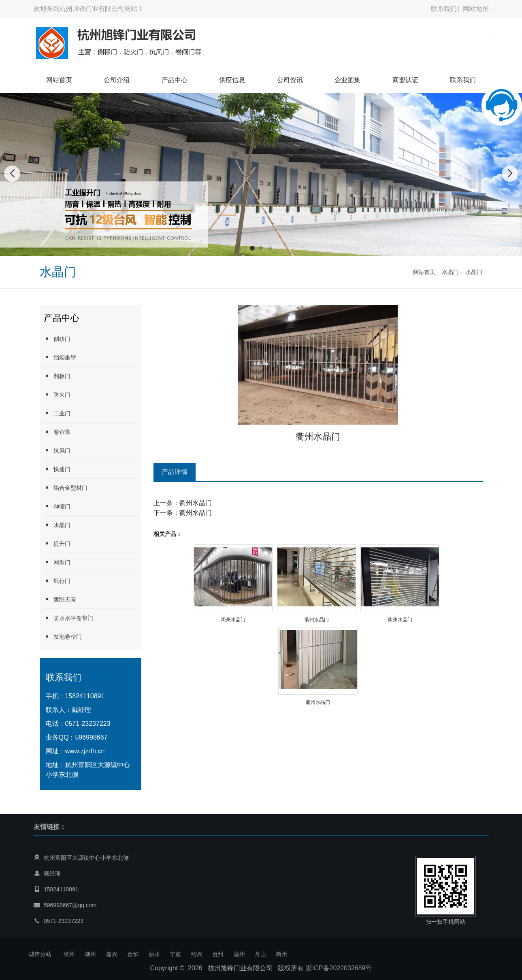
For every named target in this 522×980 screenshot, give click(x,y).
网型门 (57, 562)
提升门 (57, 543)
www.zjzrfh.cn (85, 751)
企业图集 (347, 80)
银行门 (57, 581)
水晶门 (450, 272)
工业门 (57, 413)
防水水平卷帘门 (68, 618)
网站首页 (59, 80)
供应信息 (232, 80)
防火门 (57, 394)
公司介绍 (117, 80)
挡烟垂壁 (60, 357)
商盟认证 (405, 80)
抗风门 (57, 450)
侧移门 (57, 339)
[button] (252, 248)
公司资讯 (290, 80)
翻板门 (57, 376)
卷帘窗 (57, 432)
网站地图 (476, 9)
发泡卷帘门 (63, 637)
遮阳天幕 (60, 599)
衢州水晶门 (196, 503)
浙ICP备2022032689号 (339, 968)
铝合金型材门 (66, 488)
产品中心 (175, 80)
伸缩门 (57, 506)
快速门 (57, 469)
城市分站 (40, 954)
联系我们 (444, 9)
